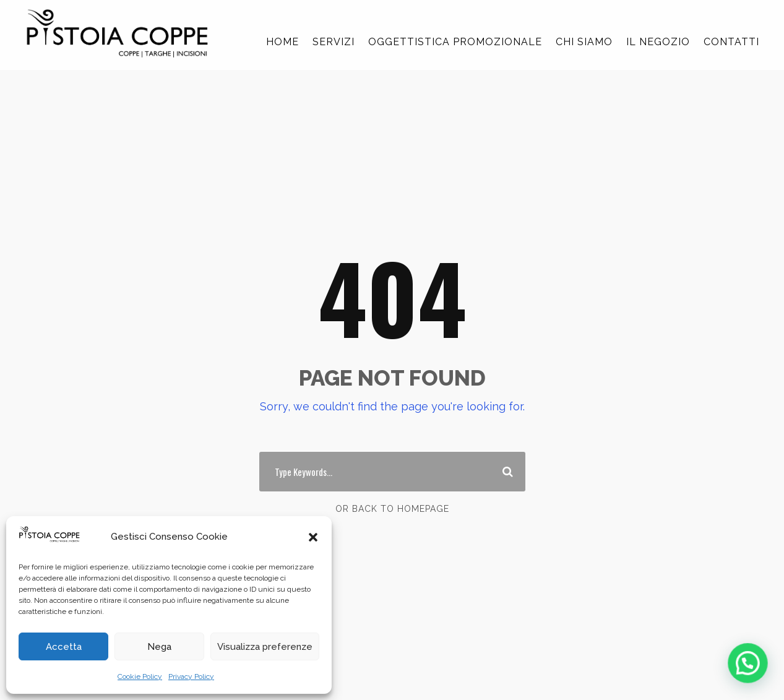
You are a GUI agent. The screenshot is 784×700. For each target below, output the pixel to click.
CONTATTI (731, 42)
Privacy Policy (191, 676)
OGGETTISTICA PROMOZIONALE (455, 42)
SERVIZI (334, 42)
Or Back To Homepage (392, 509)
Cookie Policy (140, 676)
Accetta (64, 647)
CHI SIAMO (584, 42)
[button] (313, 537)
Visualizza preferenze (265, 647)
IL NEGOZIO (658, 42)
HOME (282, 42)
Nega (159, 647)
